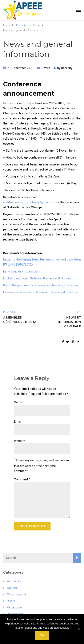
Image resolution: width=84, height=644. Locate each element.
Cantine (12, 588)
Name (18, 402)
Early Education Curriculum (22, 271)
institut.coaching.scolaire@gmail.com (29, 202)
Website (20, 441)
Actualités (14, 581)
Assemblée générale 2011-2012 (19, 320)
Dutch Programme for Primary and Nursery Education (41, 285)
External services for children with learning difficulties (41, 292)
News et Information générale (70, 322)
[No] (79, 629)
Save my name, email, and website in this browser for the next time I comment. (41, 466)
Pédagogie (14, 607)
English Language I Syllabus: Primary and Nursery (37, 278)
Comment (22, 479)
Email (18, 422)
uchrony (67, 68)
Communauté (17, 594)
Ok (42, 635)
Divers (46, 68)
